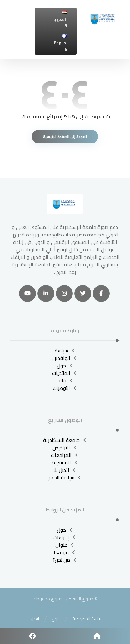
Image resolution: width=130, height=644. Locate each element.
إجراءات (65, 537)
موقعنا (65, 552)
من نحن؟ (65, 560)
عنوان (65, 545)
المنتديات (65, 373)
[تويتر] (83, 293)
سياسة (65, 351)
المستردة (65, 462)
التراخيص (65, 448)
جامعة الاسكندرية (65, 440)
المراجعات (65, 455)
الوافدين (65, 358)
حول (65, 366)
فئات (65, 380)
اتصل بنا (65, 470)
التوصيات (65, 388)
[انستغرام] (64, 293)
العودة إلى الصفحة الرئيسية (65, 137)
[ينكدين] (46, 293)
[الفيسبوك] (101, 293)
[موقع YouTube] (27, 293)
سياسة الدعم (65, 477)
